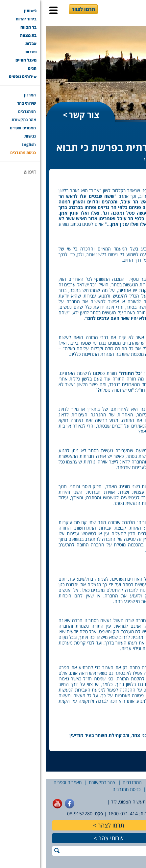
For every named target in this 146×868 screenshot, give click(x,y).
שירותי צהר (113, 782)
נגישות (131, 789)
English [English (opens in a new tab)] (110, 789)
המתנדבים (86, 782)
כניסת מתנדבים (80, 789)
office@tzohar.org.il (121, 808)
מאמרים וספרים (22, 782)
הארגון (137, 782)
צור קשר (38, 115)
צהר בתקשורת (56, 782)
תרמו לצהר (37, 9)
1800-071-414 (77, 814)
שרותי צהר (65, 838)
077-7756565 (129, 814)
